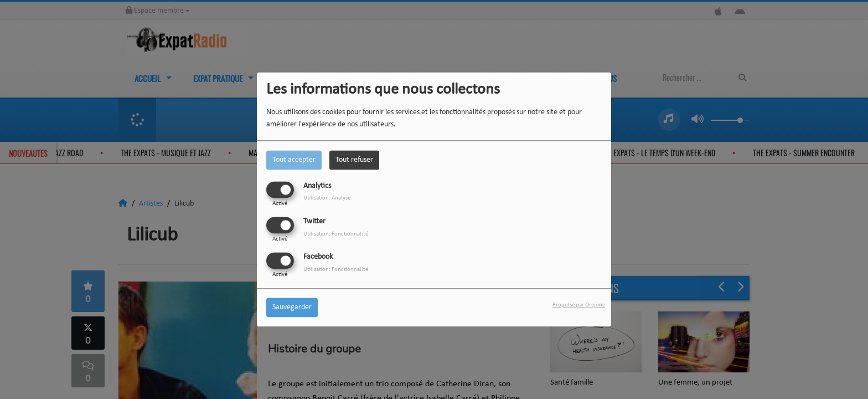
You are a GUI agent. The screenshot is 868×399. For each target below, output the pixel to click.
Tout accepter (294, 160)
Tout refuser (354, 160)
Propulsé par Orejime (579, 306)
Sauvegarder (292, 308)
